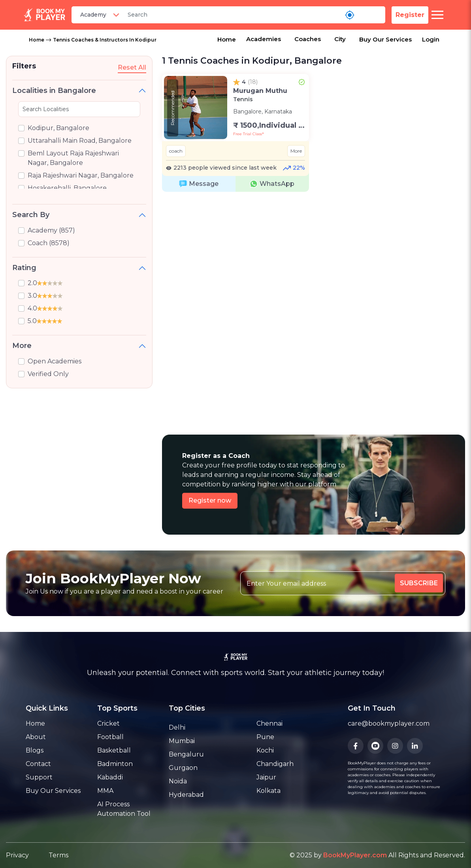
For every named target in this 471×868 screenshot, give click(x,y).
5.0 (45, 321)
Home (37, 40)
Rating (24, 268)
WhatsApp (272, 184)
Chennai (269, 723)
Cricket (108, 723)
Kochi (265, 750)
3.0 (45, 296)
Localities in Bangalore (54, 91)
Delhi (177, 727)
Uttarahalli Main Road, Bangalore (80, 141)
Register (410, 15)
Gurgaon (183, 768)
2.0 (45, 283)
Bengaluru (186, 754)
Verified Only (48, 374)
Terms (58, 855)
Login (431, 39)
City (340, 39)
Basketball (114, 750)
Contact (38, 764)
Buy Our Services (385, 39)
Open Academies (55, 361)
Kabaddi (110, 777)
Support (39, 777)
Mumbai (182, 741)
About (36, 737)
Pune (265, 737)
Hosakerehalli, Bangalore (67, 188)
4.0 (45, 308)
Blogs (35, 750)
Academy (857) (51, 230)
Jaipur (266, 777)
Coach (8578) (49, 243)
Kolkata (268, 791)
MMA (105, 791)
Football (110, 737)
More (22, 346)
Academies (264, 39)
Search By (31, 215)
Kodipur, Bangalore (58, 128)
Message (199, 184)
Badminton (115, 764)
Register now (210, 500)
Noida (178, 781)
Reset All (132, 67)
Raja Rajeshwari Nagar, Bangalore (81, 175)
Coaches (308, 39)
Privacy (17, 855)
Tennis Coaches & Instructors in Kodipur (105, 40)
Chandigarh (275, 764)
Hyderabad (186, 795)
